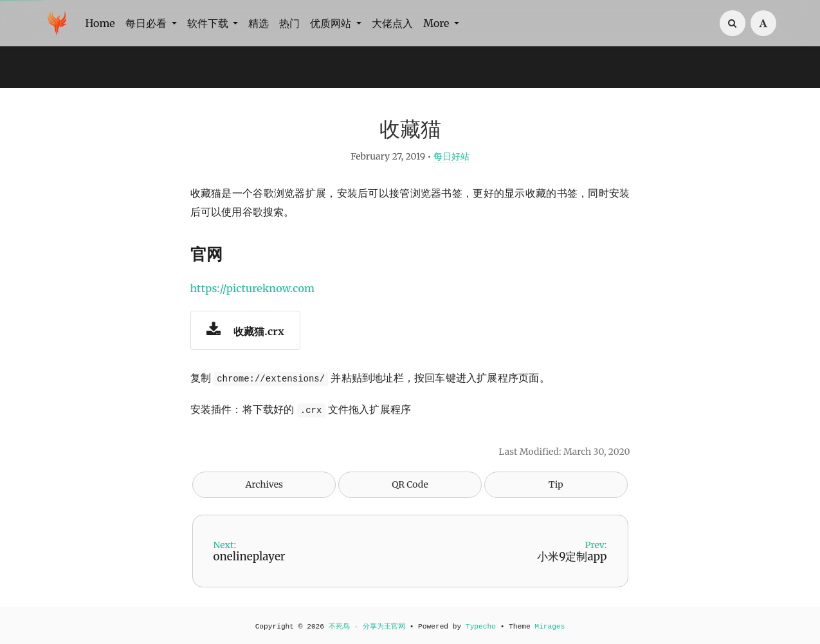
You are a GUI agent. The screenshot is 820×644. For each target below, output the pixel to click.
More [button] (437, 23)
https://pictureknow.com (253, 288)
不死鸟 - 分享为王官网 (367, 627)
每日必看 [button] (147, 23)
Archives (264, 484)
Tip (556, 484)
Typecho (481, 627)
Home (100, 23)
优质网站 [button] (332, 23)
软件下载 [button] (209, 23)
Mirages (550, 627)
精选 (259, 23)
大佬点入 (392, 23)
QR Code (410, 484)
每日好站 (451, 156)
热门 (289, 23)
